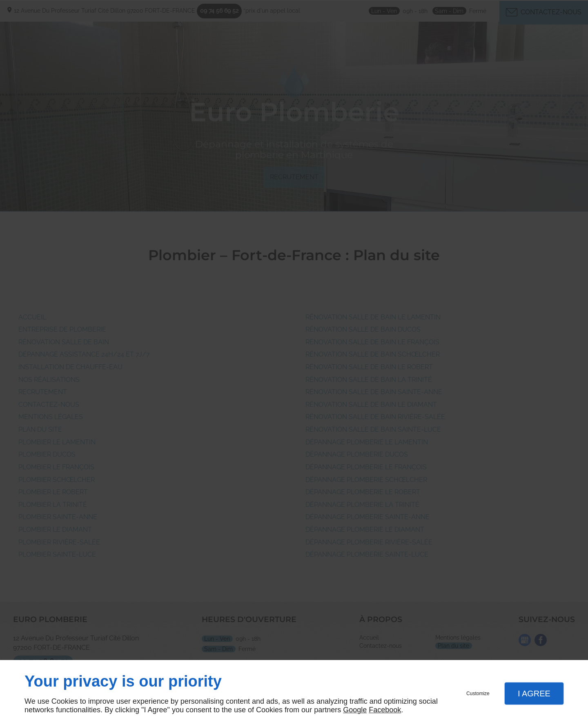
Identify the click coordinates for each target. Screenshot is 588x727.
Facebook (385, 710)
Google (355, 710)
